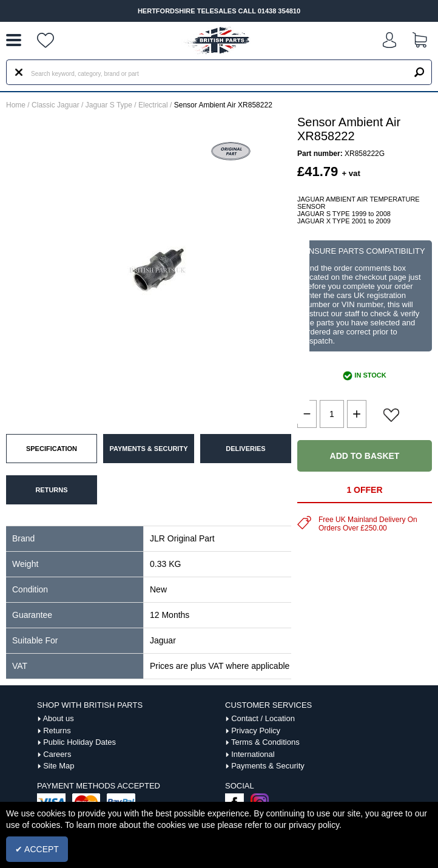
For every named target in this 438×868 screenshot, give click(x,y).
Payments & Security (268, 766)
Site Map (59, 766)
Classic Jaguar (56, 105)
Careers (57, 754)
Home (16, 105)
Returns (57, 731)
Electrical (153, 105)
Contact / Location (263, 718)
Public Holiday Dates (79, 742)
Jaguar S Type (109, 105)
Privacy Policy (256, 731)
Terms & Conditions (265, 742)
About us (58, 718)
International (253, 754)
